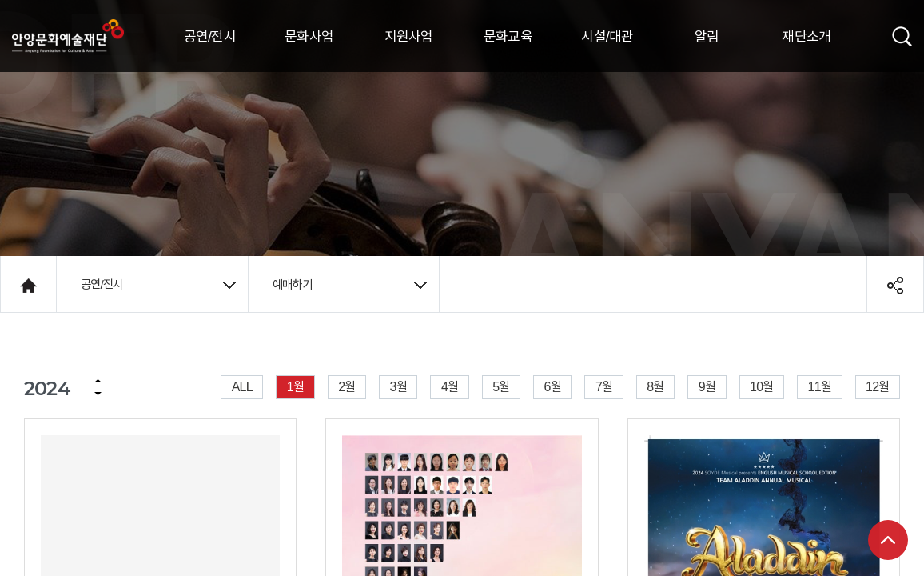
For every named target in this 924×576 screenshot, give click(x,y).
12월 (877, 386)
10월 (761, 386)
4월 (450, 386)
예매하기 (350, 284)
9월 (707, 386)
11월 (820, 386)
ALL (242, 386)
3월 (398, 386)
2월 (346, 386)
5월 (501, 386)
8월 (655, 386)
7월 (604, 386)
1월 (295, 386)
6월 (553, 386)
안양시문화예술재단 (68, 36)
